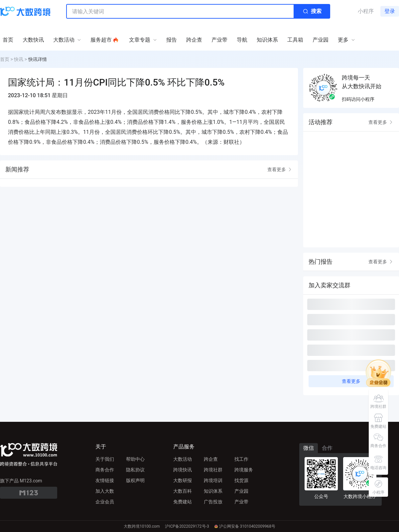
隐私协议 (135, 470)
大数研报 (183, 480)
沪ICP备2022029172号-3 (187, 526)
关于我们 (105, 459)
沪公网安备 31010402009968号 (245, 526)
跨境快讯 (183, 470)
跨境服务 (244, 470)
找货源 (241, 480)
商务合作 (105, 470)
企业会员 (105, 502)
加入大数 (105, 491)
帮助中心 (135, 459)
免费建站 (183, 502)
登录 (390, 11)
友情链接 (105, 480)
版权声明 (135, 480)
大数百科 (183, 491)
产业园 (241, 491)
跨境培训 (213, 480)
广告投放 (213, 502)
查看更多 (280, 169)
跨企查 (211, 459)
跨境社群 (213, 470)
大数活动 (183, 459)
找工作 (241, 459)
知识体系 (213, 491)
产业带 (241, 502)
